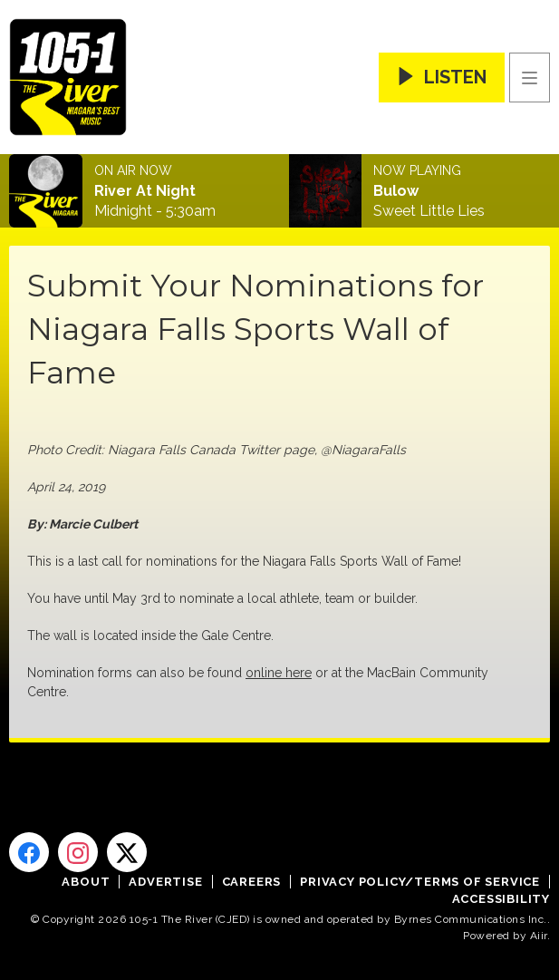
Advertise (165, 882)
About (86, 882)
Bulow (396, 191)
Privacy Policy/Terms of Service (420, 882)
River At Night (145, 191)
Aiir (539, 936)
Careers (252, 882)
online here (279, 673)
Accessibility (501, 899)
